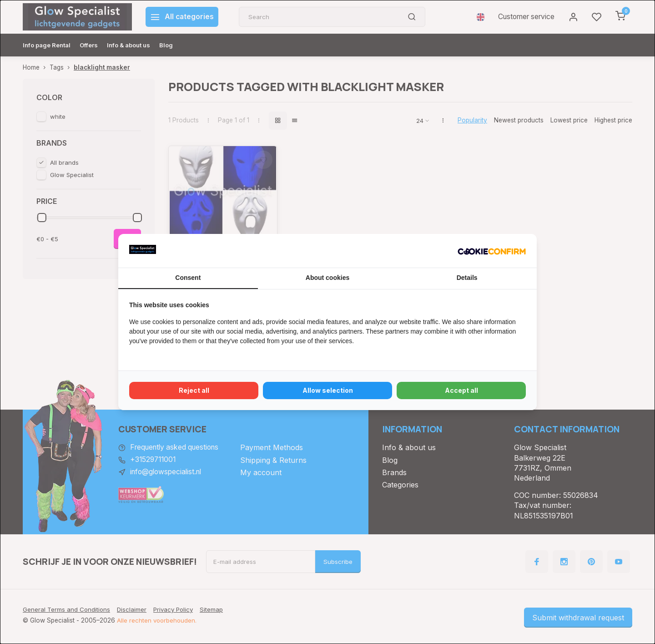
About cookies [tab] (327, 278)
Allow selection (328, 390)
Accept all (461, 390)
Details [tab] (467, 278)
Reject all (194, 390)
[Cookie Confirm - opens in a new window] (492, 251)
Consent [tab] (188, 278)
